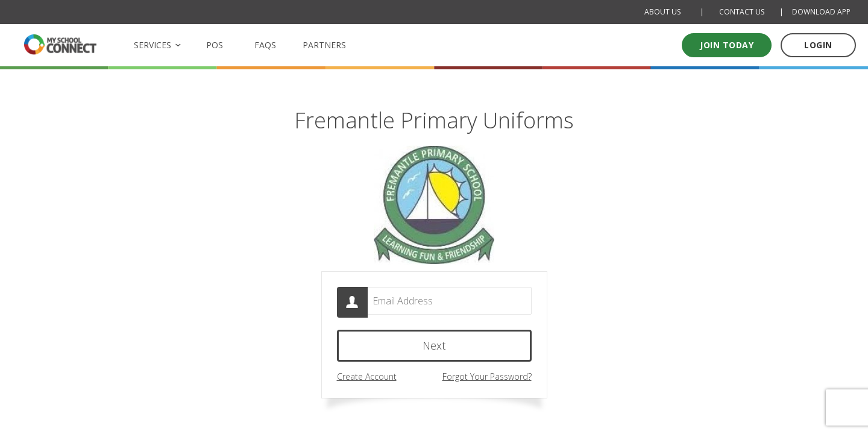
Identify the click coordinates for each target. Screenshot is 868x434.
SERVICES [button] (153, 45)
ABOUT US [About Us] (662, 12)
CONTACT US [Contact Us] (742, 12)
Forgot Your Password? (487, 379)
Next (434, 348)
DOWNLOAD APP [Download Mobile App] (821, 12)
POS (215, 45)
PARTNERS (324, 45)
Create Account (367, 379)
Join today (727, 45)
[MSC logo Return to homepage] (60, 44)
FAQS (265, 45)
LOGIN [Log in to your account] (818, 45)
